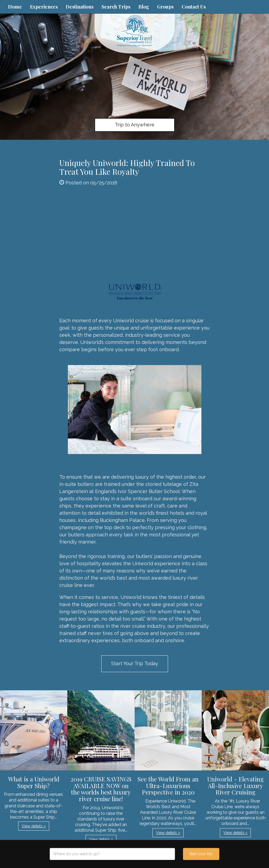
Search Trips (116, 7)
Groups (165, 7)
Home (15, 7)
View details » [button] (34, 826)
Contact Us (194, 7)
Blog (144, 7)
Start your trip (201, 854)
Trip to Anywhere (135, 125)
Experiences (44, 7)
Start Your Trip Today (135, 663)
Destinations (80, 7)
